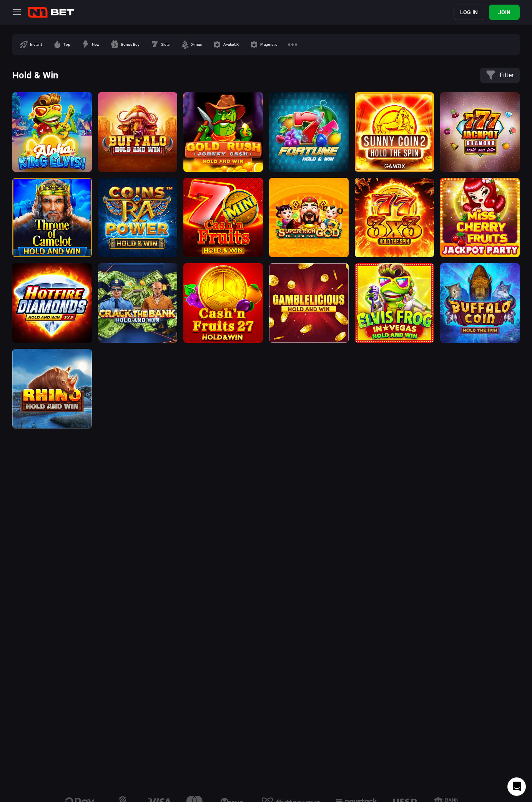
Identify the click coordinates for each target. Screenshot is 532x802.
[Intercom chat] (517, 787)
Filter (500, 75)
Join (505, 12)
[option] (31, 45)
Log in (469, 12)
